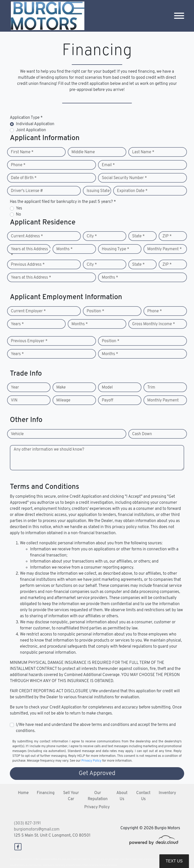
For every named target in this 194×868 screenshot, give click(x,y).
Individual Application (35, 124)
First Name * (22, 152)
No (18, 215)
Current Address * (27, 236)
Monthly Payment (163, 400)
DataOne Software (91, 859)
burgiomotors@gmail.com (37, 830)
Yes (19, 208)
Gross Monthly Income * (154, 324)
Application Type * (26, 118)
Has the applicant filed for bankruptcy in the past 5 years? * (63, 202)
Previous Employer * (29, 341)
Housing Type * (115, 249)
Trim (151, 388)
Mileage (63, 400)
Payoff (107, 400)
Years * (17, 324)
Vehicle (17, 434)
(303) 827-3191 (27, 823)
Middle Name (83, 152)
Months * (65, 249)
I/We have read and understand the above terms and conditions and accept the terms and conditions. (96, 728)
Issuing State (98, 191)
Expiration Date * (132, 191)
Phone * (18, 165)
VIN (14, 400)
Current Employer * (28, 311)
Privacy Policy (91, 761)
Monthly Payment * (165, 249)
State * (138, 236)
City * (92, 236)
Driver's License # (27, 191)
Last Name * (143, 152)
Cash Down (142, 434)
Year (15, 388)
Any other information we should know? (49, 450)
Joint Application (31, 130)
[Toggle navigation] (179, 16)
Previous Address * (28, 265)
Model (107, 388)
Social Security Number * (124, 178)
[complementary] (179, 853)
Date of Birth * (24, 178)
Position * (95, 311)
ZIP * (167, 236)
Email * (108, 165)
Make (61, 388)
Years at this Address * (29, 252)
